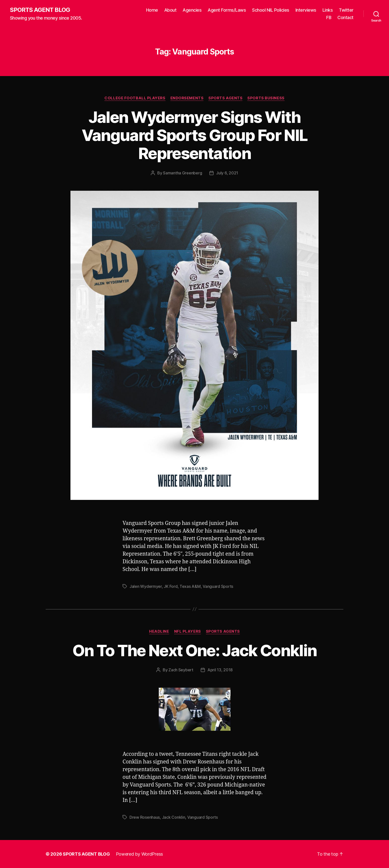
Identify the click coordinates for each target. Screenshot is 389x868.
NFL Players (188, 631)
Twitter (346, 10)
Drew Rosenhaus (145, 817)
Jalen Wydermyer (146, 586)
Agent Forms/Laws (227, 10)
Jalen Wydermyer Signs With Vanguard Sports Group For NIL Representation (195, 135)
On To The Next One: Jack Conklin (195, 650)
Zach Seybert (181, 670)
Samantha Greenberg (182, 173)
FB (329, 17)
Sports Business (266, 98)
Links (328, 10)
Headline (159, 631)
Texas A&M (190, 586)
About (170, 10)
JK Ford (171, 586)
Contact (345, 17)
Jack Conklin (174, 817)
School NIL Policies (271, 10)
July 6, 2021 (227, 173)
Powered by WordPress (140, 854)
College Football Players (135, 98)
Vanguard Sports (218, 586)
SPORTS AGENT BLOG (40, 10)
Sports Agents (225, 98)
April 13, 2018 (220, 670)
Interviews (306, 10)
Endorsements (187, 98)
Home (152, 10)
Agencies (192, 10)
